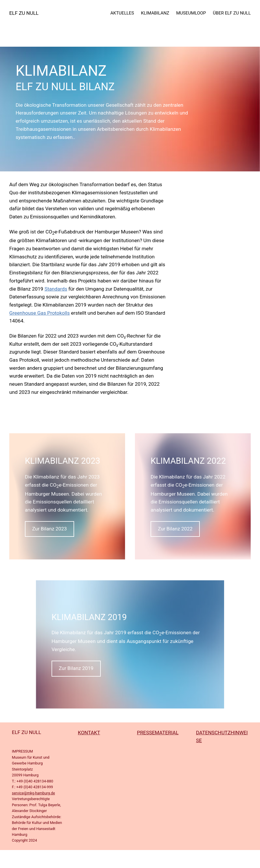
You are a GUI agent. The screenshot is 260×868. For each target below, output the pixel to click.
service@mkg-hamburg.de (33, 793)
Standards (56, 289)
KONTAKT (89, 733)
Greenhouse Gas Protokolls (40, 313)
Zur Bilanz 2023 (50, 529)
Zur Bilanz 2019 (76, 668)
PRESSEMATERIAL (158, 733)
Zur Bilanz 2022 (175, 529)
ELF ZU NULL (24, 13)
